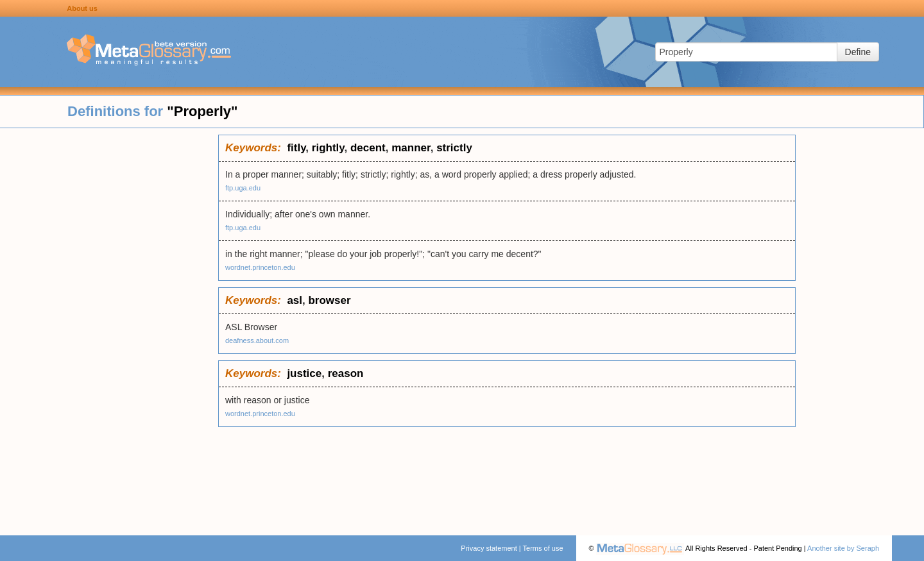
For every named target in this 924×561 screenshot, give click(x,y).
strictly (454, 148)
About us (82, 8)
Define (858, 52)
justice (304, 373)
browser (329, 300)
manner (411, 148)
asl (295, 300)
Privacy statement (489, 548)
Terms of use (543, 548)
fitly (296, 148)
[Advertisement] (109, 327)
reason (346, 373)
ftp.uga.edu (243, 188)
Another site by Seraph (843, 548)
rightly (328, 148)
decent (368, 148)
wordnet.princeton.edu (260, 267)
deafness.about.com (257, 340)
